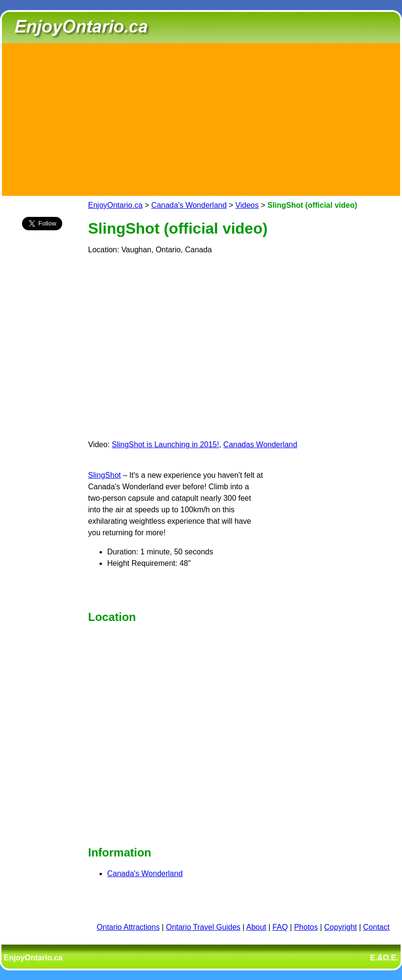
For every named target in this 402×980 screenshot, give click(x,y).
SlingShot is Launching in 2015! (166, 445)
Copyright (340, 927)
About (257, 927)
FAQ (280, 927)
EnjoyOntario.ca (115, 205)
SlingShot (105, 475)
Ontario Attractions (128, 927)
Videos (247, 205)
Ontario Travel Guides (203, 927)
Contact (376, 927)
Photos (306, 927)
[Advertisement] (201, 118)
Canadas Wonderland (260, 445)
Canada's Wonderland (189, 205)
